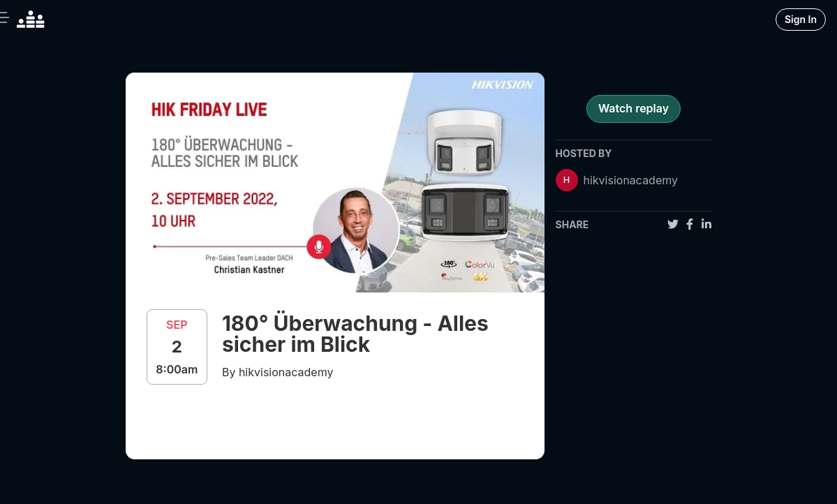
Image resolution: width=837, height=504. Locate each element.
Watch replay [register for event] (634, 108)
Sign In (801, 19)
